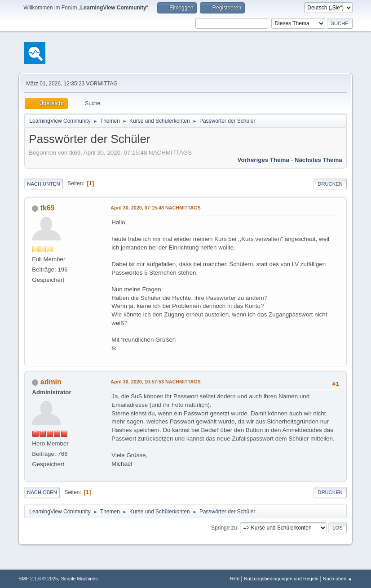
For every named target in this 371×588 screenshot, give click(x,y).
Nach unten (43, 184)
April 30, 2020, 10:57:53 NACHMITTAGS (156, 382)
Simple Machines (79, 579)
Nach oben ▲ (338, 579)
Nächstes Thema (318, 160)
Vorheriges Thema (263, 160)
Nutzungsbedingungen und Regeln (281, 579)
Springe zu (224, 527)
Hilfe (235, 579)
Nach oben (42, 492)
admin (51, 382)
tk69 (48, 208)
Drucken (330, 184)
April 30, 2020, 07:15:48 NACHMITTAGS (156, 208)
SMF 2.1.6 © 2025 (38, 579)
